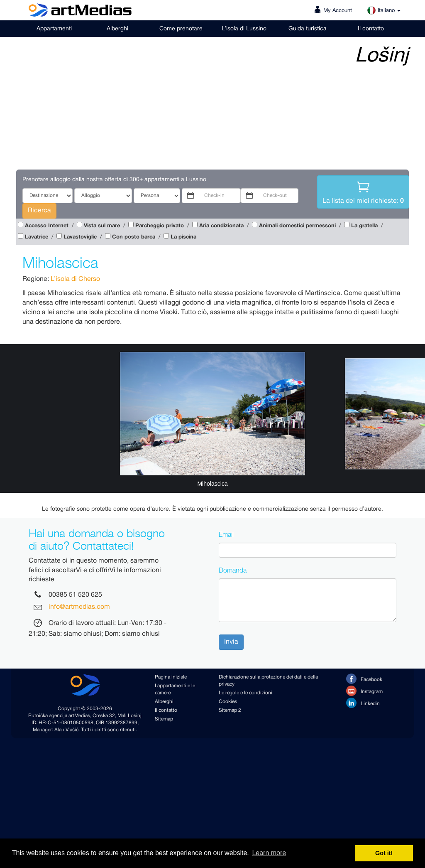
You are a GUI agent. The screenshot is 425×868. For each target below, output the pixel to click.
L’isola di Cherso (75, 279)
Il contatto (371, 29)
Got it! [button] (384, 853)
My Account (338, 11)
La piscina (183, 237)
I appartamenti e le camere (175, 689)
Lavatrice (37, 237)
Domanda (233, 570)
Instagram (364, 691)
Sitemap (164, 719)
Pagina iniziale (171, 677)
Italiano (384, 11)
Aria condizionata (221, 226)
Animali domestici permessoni (297, 226)
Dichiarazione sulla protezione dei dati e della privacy (268, 681)
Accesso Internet (47, 226)
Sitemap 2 (230, 710)
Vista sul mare (102, 226)
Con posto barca (134, 237)
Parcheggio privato (160, 226)
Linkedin (363, 703)
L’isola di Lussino (244, 29)
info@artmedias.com (79, 607)
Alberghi (117, 29)
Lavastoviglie (80, 237)
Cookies (228, 702)
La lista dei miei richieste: (363, 192)
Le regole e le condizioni (245, 693)
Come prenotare (181, 29)
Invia (231, 642)
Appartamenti (54, 29)
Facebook (364, 679)
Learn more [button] (269, 853)
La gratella (364, 226)
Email (226, 534)
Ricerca (39, 210)
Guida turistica (308, 29)
